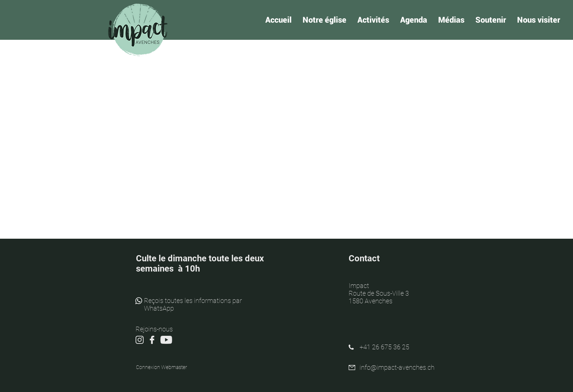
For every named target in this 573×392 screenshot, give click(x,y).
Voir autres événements (287, 126)
